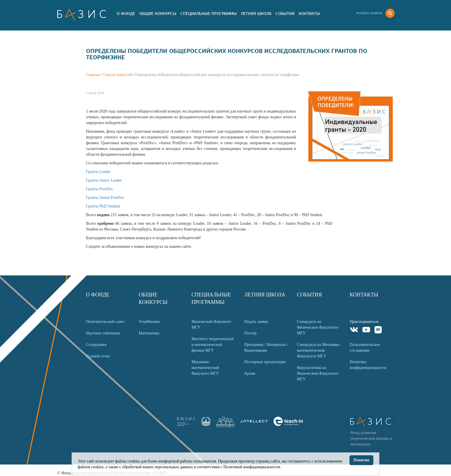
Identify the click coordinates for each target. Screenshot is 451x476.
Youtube (366, 331)
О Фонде (126, 14)
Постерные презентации (265, 362)
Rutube (378, 331)
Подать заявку (256, 322)
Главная (93, 75)
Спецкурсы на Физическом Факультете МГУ (318, 327)
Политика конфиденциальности (368, 365)
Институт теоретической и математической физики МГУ (213, 345)
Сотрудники (96, 345)
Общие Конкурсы (158, 14)
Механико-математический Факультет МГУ (206, 368)
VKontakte (354, 331)
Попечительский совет (105, 322)
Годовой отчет (98, 356)
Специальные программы (209, 14)
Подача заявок (369, 13)
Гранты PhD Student (103, 206)
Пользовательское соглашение (365, 348)
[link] (206, 425)
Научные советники (103, 333)
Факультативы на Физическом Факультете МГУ (318, 373)
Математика (149, 333)
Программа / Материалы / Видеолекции (266, 348)
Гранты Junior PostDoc (105, 198)
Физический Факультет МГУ (211, 324)
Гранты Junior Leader (104, 180)
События (285, 14)
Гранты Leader (98, 172)
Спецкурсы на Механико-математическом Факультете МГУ (319, 350)
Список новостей (117, 75)
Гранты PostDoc (100, 189)
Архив (250, 373)
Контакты (309, 14)
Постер (250, 333)
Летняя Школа (256, 14)
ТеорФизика (149, 322)
